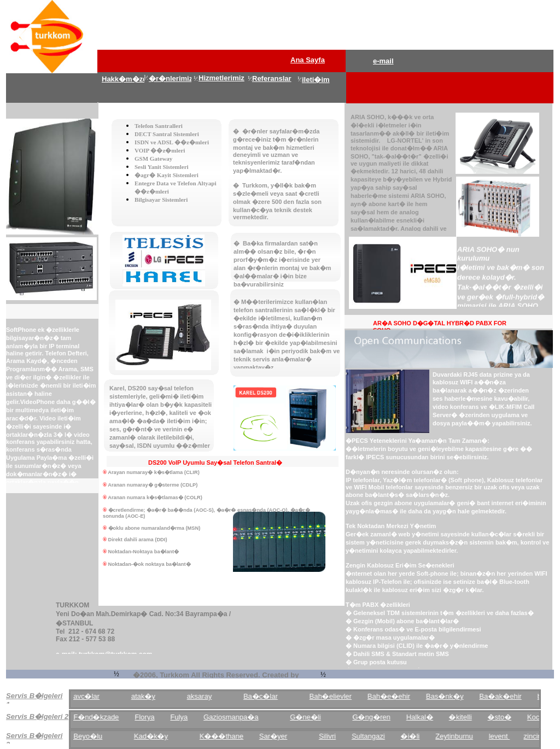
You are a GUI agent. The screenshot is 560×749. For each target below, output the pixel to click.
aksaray (216, 696)
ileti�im (316, 80)
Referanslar (272, 78)
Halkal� (436, 717)
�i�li (427, 736)
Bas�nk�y (461, 696)
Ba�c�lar (278, 696)
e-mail (383, 61)
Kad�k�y (167, 736)
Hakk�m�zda (126, 79)
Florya (161, 717)
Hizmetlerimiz (221, 78)
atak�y (160, 696)
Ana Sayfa (308, 60)
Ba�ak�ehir (517, 696)
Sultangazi (385, 736)
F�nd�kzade (113, 717)
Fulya (196, 717)
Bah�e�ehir (406, 696)
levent (516, 736)
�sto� (516, 717)
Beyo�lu (105, 736)
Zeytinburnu (471, 736)
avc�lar (103, 696)
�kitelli (477, 717)
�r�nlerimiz (171, 78)
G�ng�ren (388, 717)
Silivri (344, 736)
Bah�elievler (347, 696)
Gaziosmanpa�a (248, 717)
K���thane (238, 736)
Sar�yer (290, 736)
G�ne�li (322, 717)
